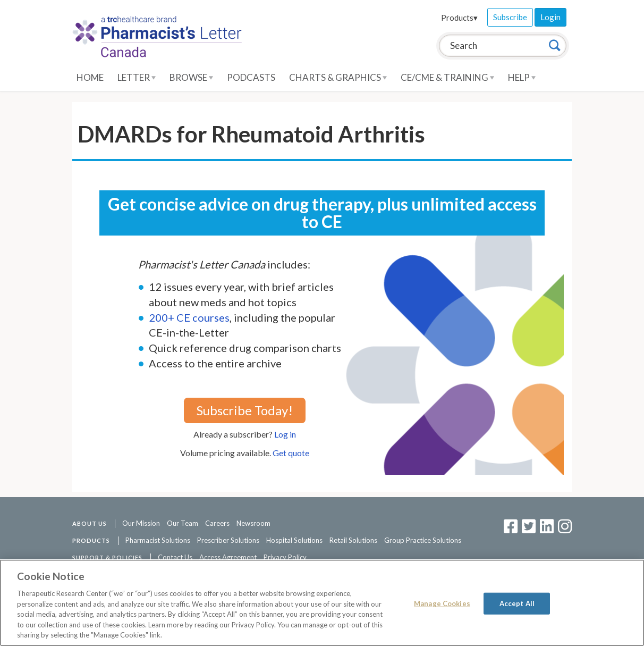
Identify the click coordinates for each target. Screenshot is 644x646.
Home (90, 77)
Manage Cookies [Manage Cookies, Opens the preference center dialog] (442, 603)
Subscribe (510, 17)
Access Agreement (228, 557)
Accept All (517, 603)
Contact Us (175, 557)
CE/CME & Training (447, 77)
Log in (285, 434)
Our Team (183, 523)
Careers (217, 523)
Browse (191, 77)
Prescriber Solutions (228, 540)
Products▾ (459, 18)
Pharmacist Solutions (158, 540)
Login (550, 17)
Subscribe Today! (245, 410)
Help (522, 77)
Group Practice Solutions (423, 540)
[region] (322, 603)
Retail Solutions (353, 540)
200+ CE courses (189, 317)
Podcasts (251, 77)
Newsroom (253, 523)
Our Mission (141, 523)
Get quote (291, 453)
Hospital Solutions (294, 540)
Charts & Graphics (338, 77)
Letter (137, 77)
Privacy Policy (285, 557)
